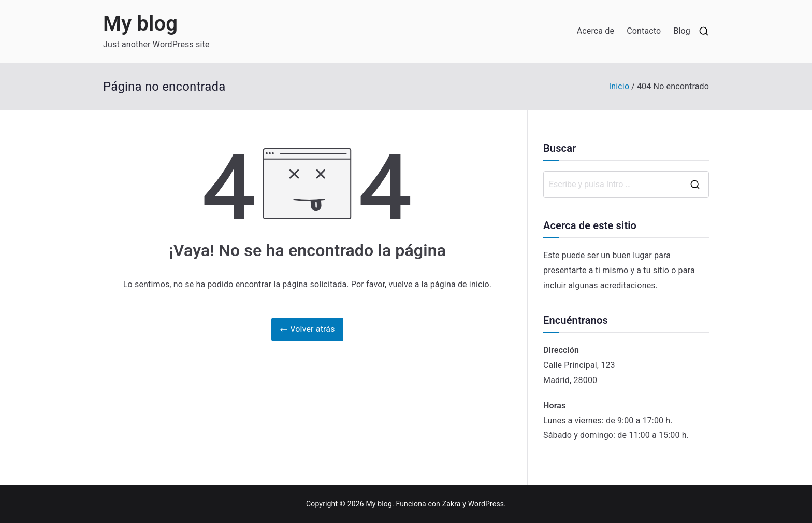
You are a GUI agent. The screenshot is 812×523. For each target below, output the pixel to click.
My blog (140, 24)
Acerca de (596, 31)
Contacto (644, 31)
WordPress (486, 504)
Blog (682, 31)
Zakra (452, 504)
